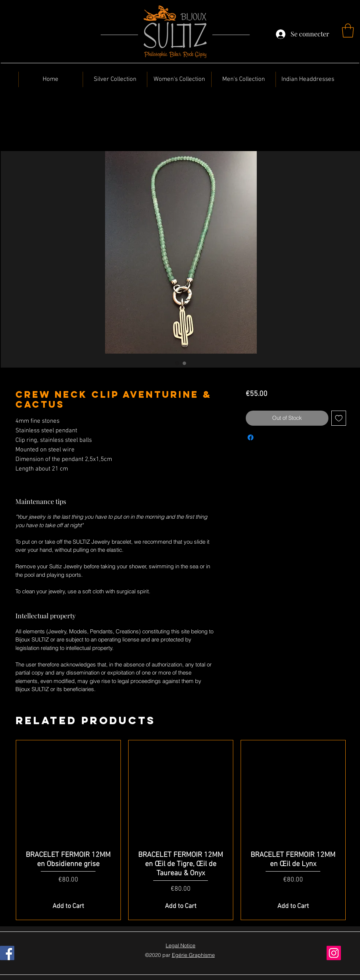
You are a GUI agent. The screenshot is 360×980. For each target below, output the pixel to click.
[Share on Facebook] (251, 437)
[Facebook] (7, 953)
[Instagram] (334, 953)
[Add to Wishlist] (339, 418)
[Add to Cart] (68, 906)
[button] (348, 31)
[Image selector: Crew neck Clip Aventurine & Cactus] (177, 363)
